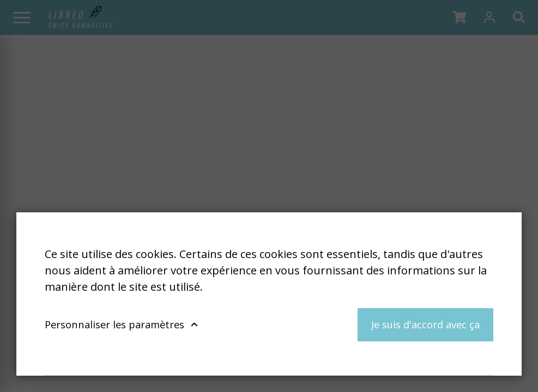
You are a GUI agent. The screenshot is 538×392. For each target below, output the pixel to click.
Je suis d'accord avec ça (425, 324)
